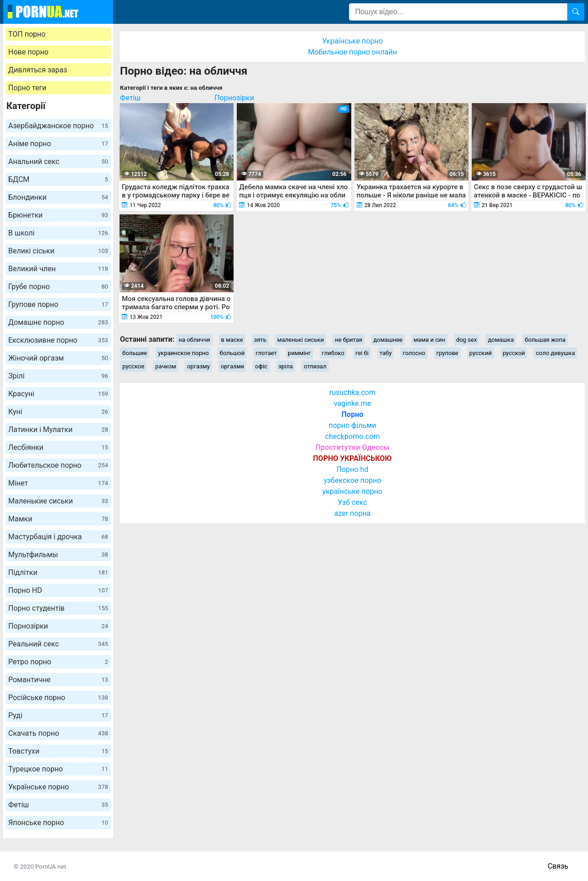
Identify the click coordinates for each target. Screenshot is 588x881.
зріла (286, 366)
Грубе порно (58, 287)
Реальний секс (58, 644)
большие (135, 353)
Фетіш (58, 805)
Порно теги (27, 88)
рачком (166, 366)
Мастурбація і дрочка (58, 537)
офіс (261, 366)
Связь (558, 866)
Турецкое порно (58, 769)
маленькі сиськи (301, 340)
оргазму (198, 366)
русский (481, 353)
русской (514, 353)
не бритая (348, 340)
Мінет (58, 483)
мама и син (429, 340)
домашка (501, 340)
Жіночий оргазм (58, 358)
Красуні (58, 394)
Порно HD (58, 590)
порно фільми (352, 425)
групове (447, 353)
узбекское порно (353, 480)
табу (386, 353)
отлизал (315, 366)
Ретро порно (58, 662)
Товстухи (58, 751)
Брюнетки (58, 215)
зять (260, 340)
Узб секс (352, 502)
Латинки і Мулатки (58, 430)
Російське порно (58, 698)
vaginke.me (352, 403)
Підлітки (58, 572)
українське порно (352, 491)
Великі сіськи (58, 251)
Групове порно (58, 304)
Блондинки (58, 197)
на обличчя (194, 340)
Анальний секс (58, 161)
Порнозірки (58, 626)
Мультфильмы (58, 555)
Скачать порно (58, 733)
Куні (58, 412)
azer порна (353, 513)
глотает (266, 353)
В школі (58, 233)
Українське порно (58, 787)
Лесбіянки (58, 447)
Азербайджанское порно (58, 126)
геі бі (362, 353)
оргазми (232, 366)
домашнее (388, 340)
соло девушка (555, 353)
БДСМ (58, 179)
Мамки (58, 519)
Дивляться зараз (38, 70)
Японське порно (58, 823)
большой (232, 353)
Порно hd (353, 469)
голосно (414, 353)
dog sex (466, 340)
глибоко (333, 353)
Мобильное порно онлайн (352, 52)
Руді (58, 715)
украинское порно (183, 353)
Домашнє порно (58, 322)
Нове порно (28, 52)
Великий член (58, 269)
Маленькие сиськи (58, 501)
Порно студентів (58, 608)
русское (133, 366)
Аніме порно (58, 144)
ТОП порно (27, 34)
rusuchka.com (352, 392)
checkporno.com (352, 436)
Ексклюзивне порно (58, 340)
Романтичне (58, 680)
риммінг (299, 353)
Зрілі (58, 376)
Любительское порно (58, 465)
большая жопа (545, 340)
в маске (232, 340)
